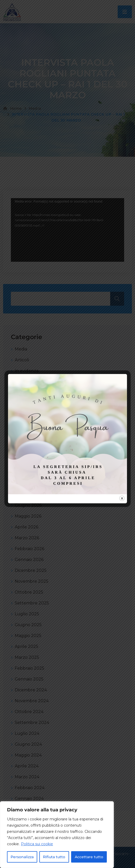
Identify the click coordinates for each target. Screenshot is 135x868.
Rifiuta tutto (54, 857)
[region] (57, 835)
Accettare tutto (89, 857)
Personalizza (22, 857)
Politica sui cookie (37, 844)
